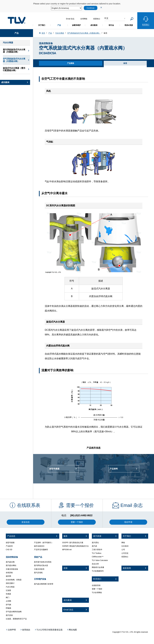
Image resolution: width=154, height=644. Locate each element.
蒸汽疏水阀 (10, 562)
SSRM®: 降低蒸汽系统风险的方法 (75, 546)
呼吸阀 (8, 608)
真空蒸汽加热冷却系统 (43, 562)
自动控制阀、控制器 (14, 580)
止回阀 (8, 601)
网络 (123, 543)
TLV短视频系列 (98, 571)
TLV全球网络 (97, 593)
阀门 (8, 598)
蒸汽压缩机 (38, 573)
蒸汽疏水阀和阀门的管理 (44, 584)
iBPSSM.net (67, 550)
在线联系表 (96, 585)
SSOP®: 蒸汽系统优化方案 (73, 543)
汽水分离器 (10, 587)
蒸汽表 (94, 546)
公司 (123, 550)
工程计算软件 (97, 550)
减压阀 (8, 576)
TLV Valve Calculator (100, 560)
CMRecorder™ (98, 557)
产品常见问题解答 (41, 550)
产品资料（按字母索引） (44, 543)
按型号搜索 (10, 543)
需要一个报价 (97, 589)
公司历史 (125, 553)
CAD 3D (9, 550)
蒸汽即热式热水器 (41, 565)
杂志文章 (95, 564)
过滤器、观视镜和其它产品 (16, 619)
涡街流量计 (10, 583)
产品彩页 (9, 546)
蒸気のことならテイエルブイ (17, 20)
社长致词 (125, 546)
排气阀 (8, 605)
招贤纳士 (125, 557)
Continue (91, 8)
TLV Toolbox (97, 553)
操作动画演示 (39, 546)
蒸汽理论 (95, 543)
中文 (106, 18)
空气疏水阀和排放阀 (14, 612)
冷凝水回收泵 (39, 569)
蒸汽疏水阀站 (11, 565)
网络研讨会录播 (98, 567)
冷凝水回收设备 (12, 569)
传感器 (8, 594)
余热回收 (9, 573)
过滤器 (8, 590)
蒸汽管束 (9, 615)
